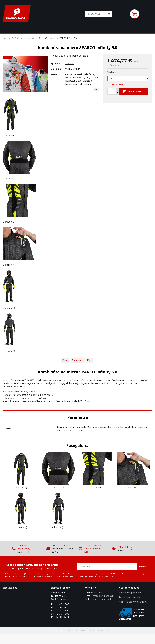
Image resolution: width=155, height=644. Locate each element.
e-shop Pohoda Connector (85, 631)
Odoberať (143, 567)
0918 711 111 (97, 593)
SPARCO (70, 64)
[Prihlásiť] (124, 14)
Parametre (78, 360)
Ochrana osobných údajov (133, 602)
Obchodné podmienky (131, 593)
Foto (90, 360)
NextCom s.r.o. (103, 631)
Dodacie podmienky (130, 597)
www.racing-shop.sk (101, 599)
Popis (65, 360)
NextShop (69, 631)
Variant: (112, 72)
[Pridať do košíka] (134, 91)
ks (115, 91)
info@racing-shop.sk (103, 596)
